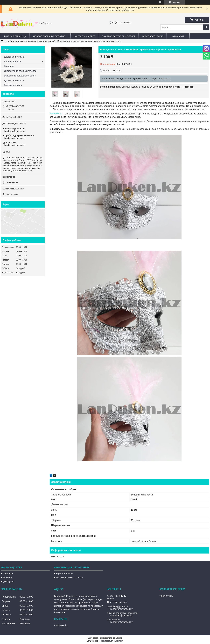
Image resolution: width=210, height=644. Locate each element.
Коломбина (56, 114)
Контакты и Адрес (85, 36)
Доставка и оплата (14, 57)
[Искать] (206, 27)
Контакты (9, 66)
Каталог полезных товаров (49, 36)
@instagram (8, 581)
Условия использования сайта (20, 76)
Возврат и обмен (13, 85)
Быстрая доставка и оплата (69, 577)
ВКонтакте (8, 573)
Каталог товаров (13, 61)
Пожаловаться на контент (111, 641)
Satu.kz (119, 638)
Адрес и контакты (64, 573)
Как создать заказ (153, 36)
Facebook (7, 577)
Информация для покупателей (20, 71)
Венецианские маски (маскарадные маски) (32, 41)
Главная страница (15, 36)
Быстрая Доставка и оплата (119, 36)
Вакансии (178, 36)
